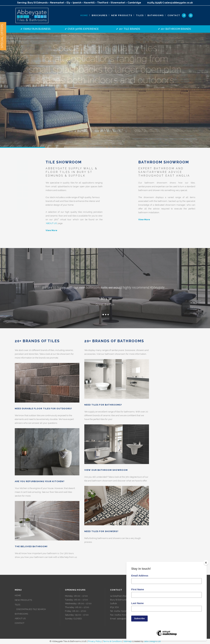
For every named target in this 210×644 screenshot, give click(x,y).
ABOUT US (51, 223)
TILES (17, 605)
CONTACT (20, 623)
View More (51, 230)
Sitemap (127, 641)
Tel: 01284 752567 (119, 611)
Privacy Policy (95, 641)
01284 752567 (155, 3)
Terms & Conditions (112, 641)
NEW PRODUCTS (23, 600)
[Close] (206, 563)
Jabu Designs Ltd (152, 641)
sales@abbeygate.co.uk (179, 3)
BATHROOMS (21, 614)
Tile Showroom (64, 162)
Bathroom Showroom (164, 162)
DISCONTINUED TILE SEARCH (31, 609)
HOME (18, 595)
